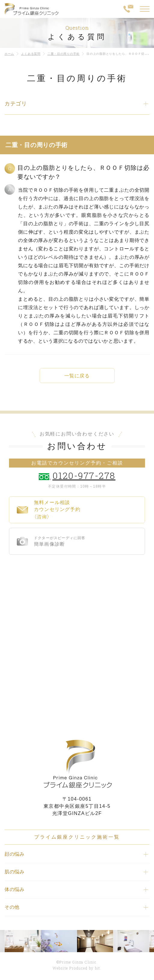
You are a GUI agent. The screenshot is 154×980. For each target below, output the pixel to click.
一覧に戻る (77, 376)
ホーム (9, 54)
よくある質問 (31, 54)
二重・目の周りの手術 (63, 54)
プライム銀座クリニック (77, 764)
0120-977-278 (84, 475)
